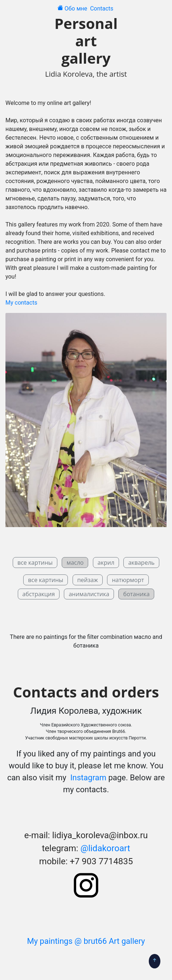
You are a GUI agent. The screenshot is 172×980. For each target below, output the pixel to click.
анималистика (89, 594)
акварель (141, 563)
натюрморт (128, 580)
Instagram (87, 778)
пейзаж (88, 580)
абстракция (39, 594)
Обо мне (77, 9)
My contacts (21, 303)
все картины (35, 563)
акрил (106, 563)
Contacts (102, 9)
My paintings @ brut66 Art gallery (86, 941)
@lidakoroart (105, 848)
